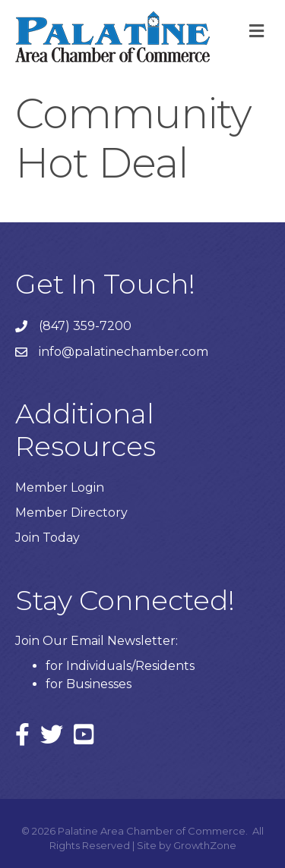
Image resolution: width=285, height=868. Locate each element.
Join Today (47, 538)
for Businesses (89, 684)
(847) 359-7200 (85, 326)
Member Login (60, 487)
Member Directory (71, 513)
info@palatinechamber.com (123, 352)
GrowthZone (205, 845)
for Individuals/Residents (120, 666)
